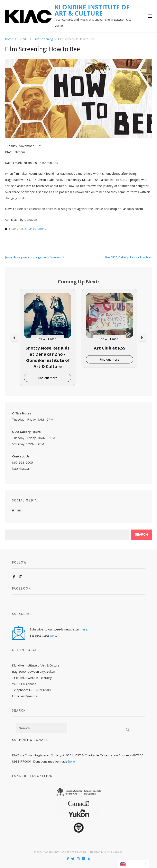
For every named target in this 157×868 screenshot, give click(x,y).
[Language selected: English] (133, 864)
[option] (48, 337)
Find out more (48, 378)
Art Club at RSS (110, 348)
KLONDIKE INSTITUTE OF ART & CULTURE (92, 10)
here (84, 629)
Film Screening (37, 229)
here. (72, 761)
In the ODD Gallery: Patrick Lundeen (127, 257)
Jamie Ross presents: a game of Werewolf (35, 257)
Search (141, 535)
